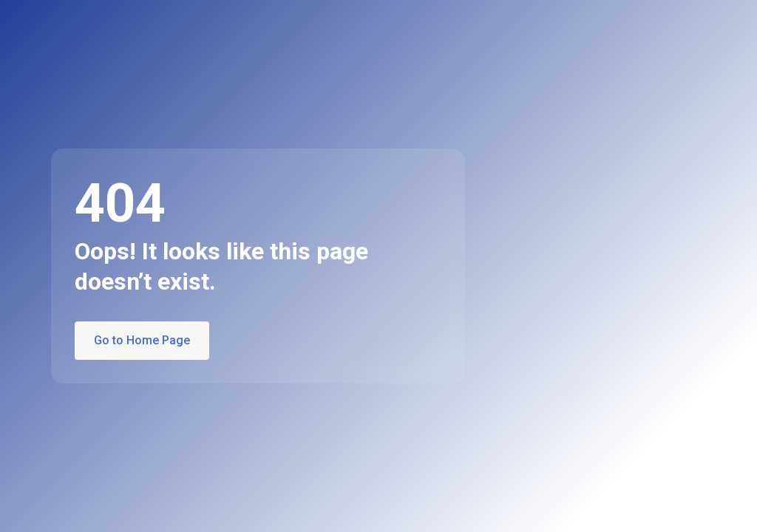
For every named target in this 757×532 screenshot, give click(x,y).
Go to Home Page (142, 340)
